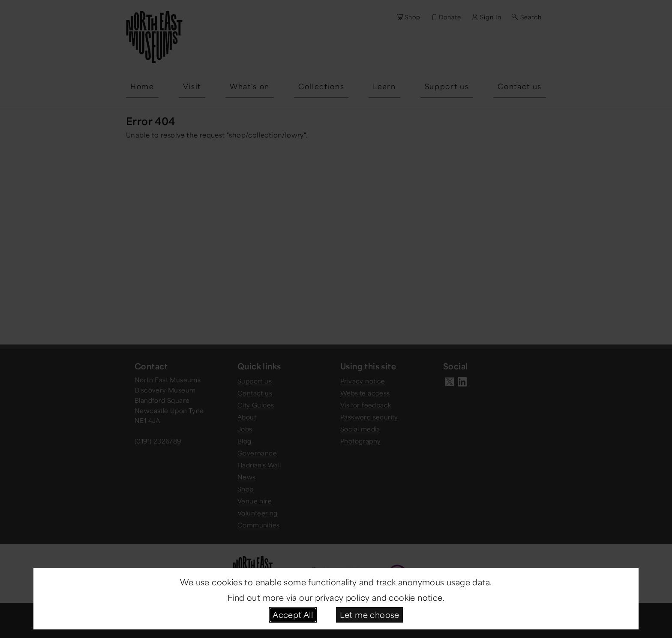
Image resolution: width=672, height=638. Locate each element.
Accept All (293, 614)
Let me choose (370, 614)
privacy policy (342, 597)
